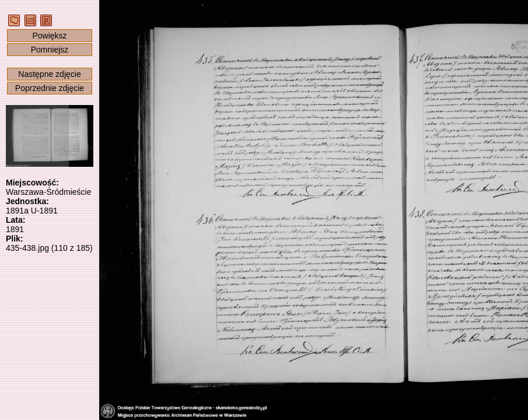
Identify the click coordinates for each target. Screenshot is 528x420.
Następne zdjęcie (49, 74)
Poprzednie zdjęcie (50, 88)
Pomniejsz (50, 50)
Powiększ (49, 36)
